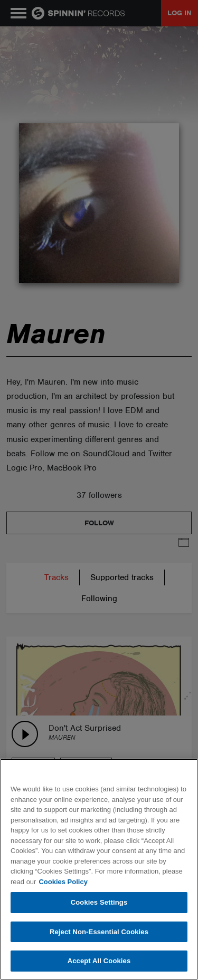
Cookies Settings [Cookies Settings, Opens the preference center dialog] (99, 902)
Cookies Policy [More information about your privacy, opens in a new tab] (63, 882)
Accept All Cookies (99, 961)
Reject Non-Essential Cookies (99, 932)
